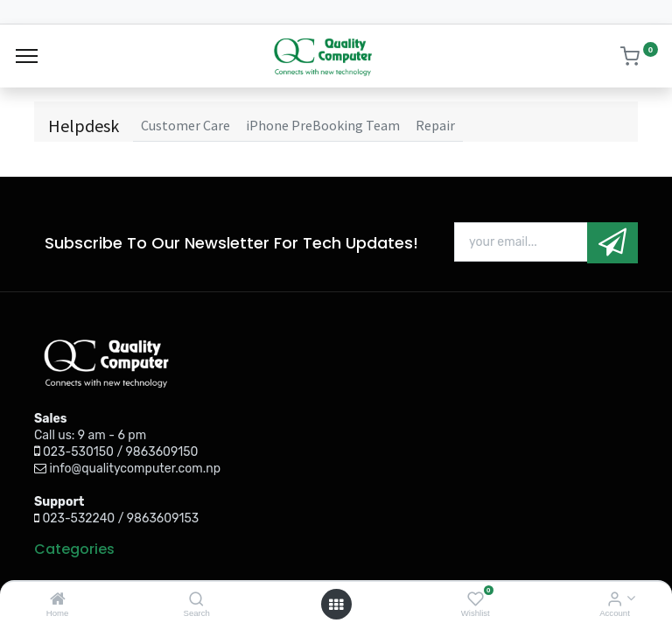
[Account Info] (615, 600)
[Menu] (27, 56)
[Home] (58, 600)
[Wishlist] (476, 600)
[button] (612, 243)
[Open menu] (336, 605)
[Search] (196, 600)
